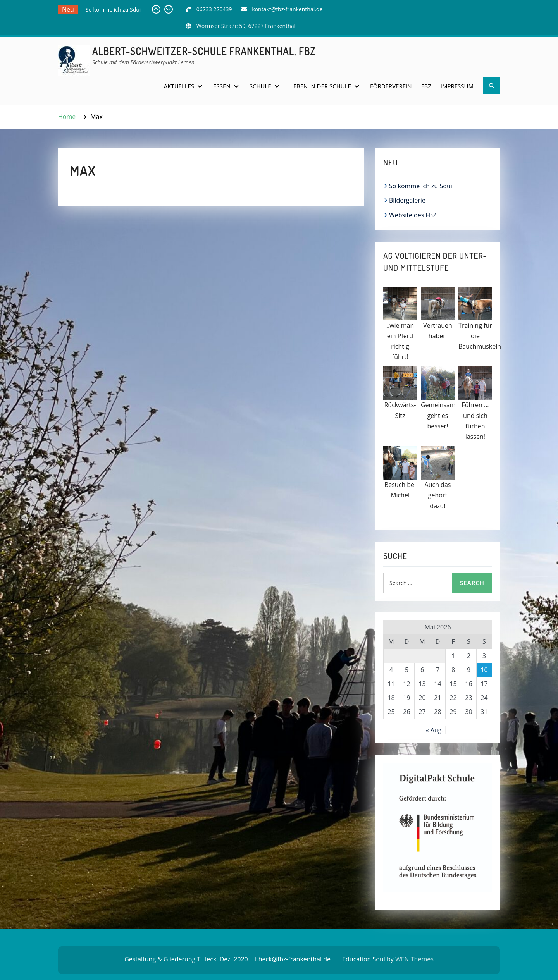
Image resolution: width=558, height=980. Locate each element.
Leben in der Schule (321, 86)
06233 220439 (214, 9)
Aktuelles (179, 86)
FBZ (426, 86)
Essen (222, 86)
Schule (260, 86)
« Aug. (435, 730)
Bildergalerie (407, 200)
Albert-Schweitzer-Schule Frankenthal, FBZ (204, 51)
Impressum (457, 86)
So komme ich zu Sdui (113, 9)
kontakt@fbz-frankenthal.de (287, 9)
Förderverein (391, 86)
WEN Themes (414, 959)
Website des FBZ (413, 215)
